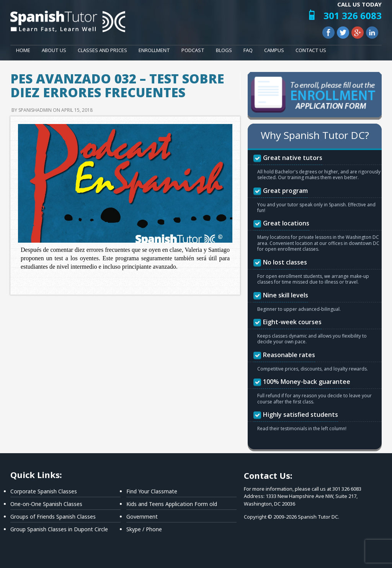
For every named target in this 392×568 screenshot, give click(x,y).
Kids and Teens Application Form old (172, 504)
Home (23, 50)
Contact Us (311, 50)
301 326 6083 (353, 16)
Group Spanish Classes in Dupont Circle (59, 529)
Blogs (224, 50)
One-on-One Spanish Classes (46, 504)
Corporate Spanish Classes (44, 491)
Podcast (193, 50)
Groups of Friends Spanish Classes (53, 517)
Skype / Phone (144, 529)
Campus (274, 50)
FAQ (248, 50)
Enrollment (154, 50)
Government (142, 517)
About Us (54, 50)
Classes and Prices (102, 50)
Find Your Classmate (152, 491)
